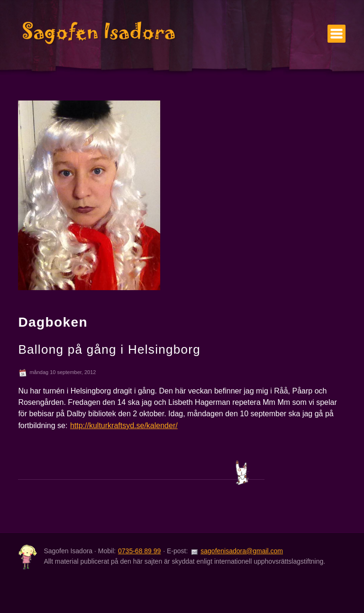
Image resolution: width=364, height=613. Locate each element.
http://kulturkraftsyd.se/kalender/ (124, 425)
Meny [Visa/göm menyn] (337, 34)
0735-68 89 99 (139, 551)
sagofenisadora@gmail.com (242, 551)
